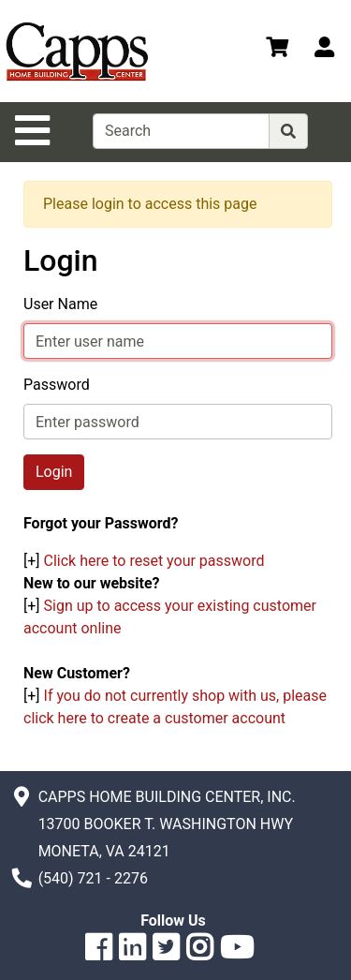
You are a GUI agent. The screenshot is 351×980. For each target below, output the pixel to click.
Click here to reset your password (154, 561)
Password (57, 385)
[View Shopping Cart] (277, 50)
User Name (60, 304)
